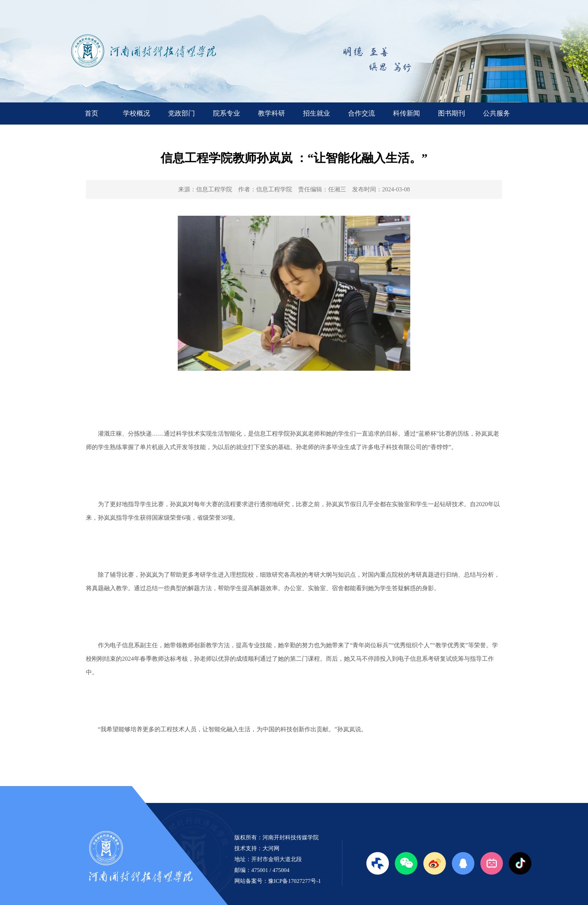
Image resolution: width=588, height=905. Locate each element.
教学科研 (271, 113)
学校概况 (136, 113)
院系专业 (226, 113)
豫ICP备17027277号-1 (295, 881)
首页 (91, 113)
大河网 (271, 848)
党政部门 (181, 113)
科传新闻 (406, 113)
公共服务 (496, 113)
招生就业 (316, 113)
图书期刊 (451, 113)
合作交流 (361, 113)
